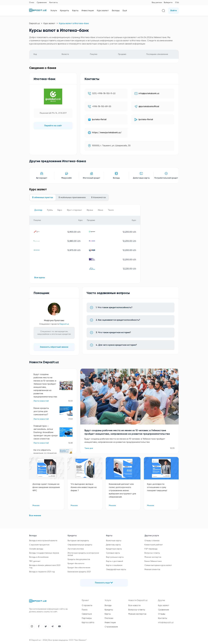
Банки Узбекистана (153, 561)
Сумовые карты (113, 553)
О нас (32, 3)
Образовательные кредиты (80, 545)
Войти (174, 11)
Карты (75, 11)
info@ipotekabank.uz (149, 94)
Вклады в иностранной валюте (43, 541)
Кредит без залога (76, 564)
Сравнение (42, 3)
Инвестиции (88, 11)
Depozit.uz (34, 24)
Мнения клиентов (152, 570)
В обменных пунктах (43, 198)
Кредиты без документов (79, 559)
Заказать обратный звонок (54, 347)
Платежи (109, 618)
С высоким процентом (39, 545)
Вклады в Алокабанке (39, 557)
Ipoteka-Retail (99, 120)
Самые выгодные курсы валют (158, 565)
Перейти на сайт (53, 126)
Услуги (54, 11)
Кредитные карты (114, 549)
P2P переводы (151, 549)
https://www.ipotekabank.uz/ (107, 133)
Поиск (85, 610)
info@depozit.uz (166, 623)
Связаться (87, 614)
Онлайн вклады (36, 549)
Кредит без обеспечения (79, 568)
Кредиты (65, 11)
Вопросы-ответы (152, 553)
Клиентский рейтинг (154, 545)
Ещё (125, 11)
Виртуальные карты (115, 557)
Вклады (116, 11)
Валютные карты (114, 541)
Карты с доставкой (114, 561)
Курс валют (103, 11)
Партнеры (87, 618)
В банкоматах (99, 198)
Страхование (111, 627)
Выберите (168, 3)
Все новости (134, 605)
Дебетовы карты (113, 545)
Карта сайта (88, 623)
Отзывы (162, 614)
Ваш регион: (157, 3)
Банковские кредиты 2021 (79, 572)
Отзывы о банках (152, 541)
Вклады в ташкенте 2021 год (42, 572)
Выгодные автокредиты (78, 541)
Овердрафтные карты (116, 570)
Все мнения (35, 516)
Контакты (54, 3)
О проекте (87, 605)
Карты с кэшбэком (114, 565)
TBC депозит (35, 561)
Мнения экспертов (153, 557)
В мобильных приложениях (72, 198)
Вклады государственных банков (44, 553)
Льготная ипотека (76, 549)
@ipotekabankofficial (149, 107)
